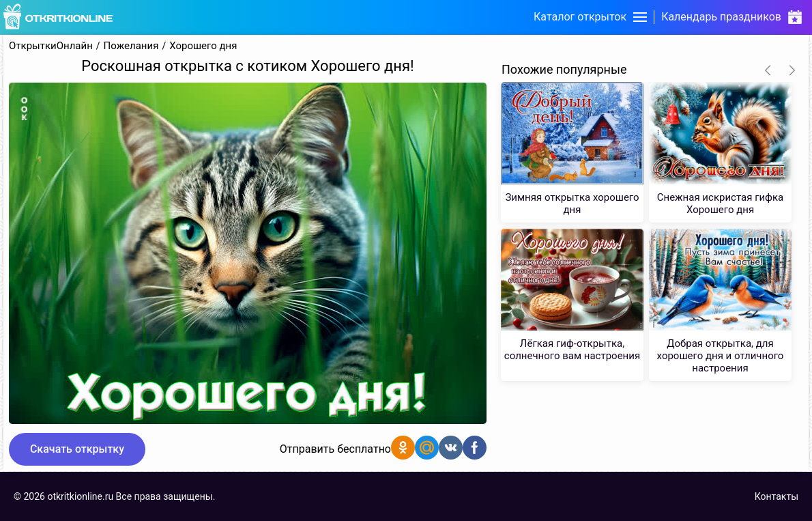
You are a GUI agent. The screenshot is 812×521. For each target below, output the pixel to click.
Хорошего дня (203, 46)
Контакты (777, 496)
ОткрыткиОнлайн (51, 46)
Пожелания (131, 46)
